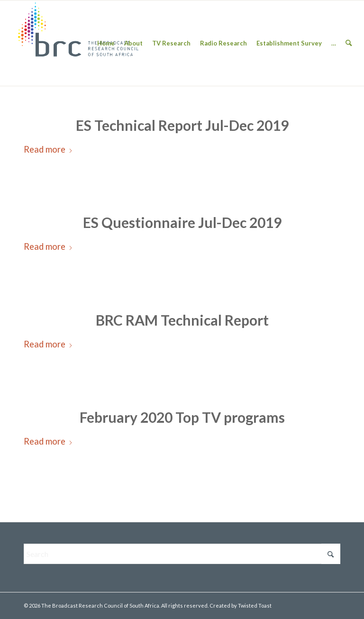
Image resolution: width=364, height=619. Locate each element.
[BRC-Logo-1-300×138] (78, 43)
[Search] (349, 43)
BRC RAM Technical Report (182, 320)
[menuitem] (106, 43)
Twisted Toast (255, 605)
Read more (48, 149)
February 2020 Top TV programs (182, 417)
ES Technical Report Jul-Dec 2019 (182, 125)
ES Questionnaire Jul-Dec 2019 (182, 222)
